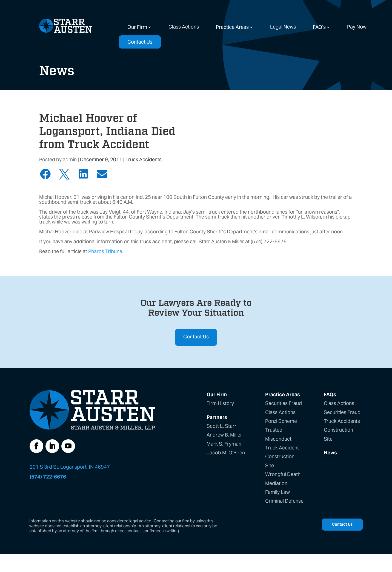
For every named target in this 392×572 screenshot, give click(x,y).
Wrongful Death (283, 474)
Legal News (283, 27)
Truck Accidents (144, 159)
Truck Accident (282, 448)
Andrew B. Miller (224, 435)
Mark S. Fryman (224, 444)
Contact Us (140, 42)
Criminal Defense (284, 501)
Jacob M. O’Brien (226, 453)
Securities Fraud (284, 403)
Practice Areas (232, 27)
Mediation (276, 483)
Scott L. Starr (221, 426)
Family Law (277, 492)
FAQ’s (319, 27)
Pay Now (357, 27)
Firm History (220, 403)
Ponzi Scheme (281, 421)
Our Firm (137, 27)
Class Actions (184, 27)
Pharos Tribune (105, 251)
